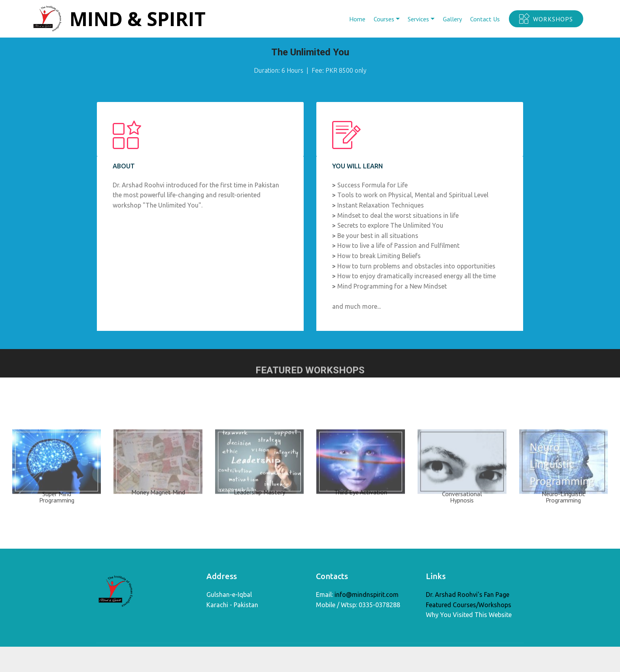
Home (357, 19)
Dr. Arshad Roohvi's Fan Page (468, 596)
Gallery (452, 19)
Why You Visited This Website (469, 616)
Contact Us (485, 19)
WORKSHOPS (546, 19)
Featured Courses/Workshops (469, 606)
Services (418, 19)
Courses (384, 19)
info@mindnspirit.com (367, 595)
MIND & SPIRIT (138, 19)
